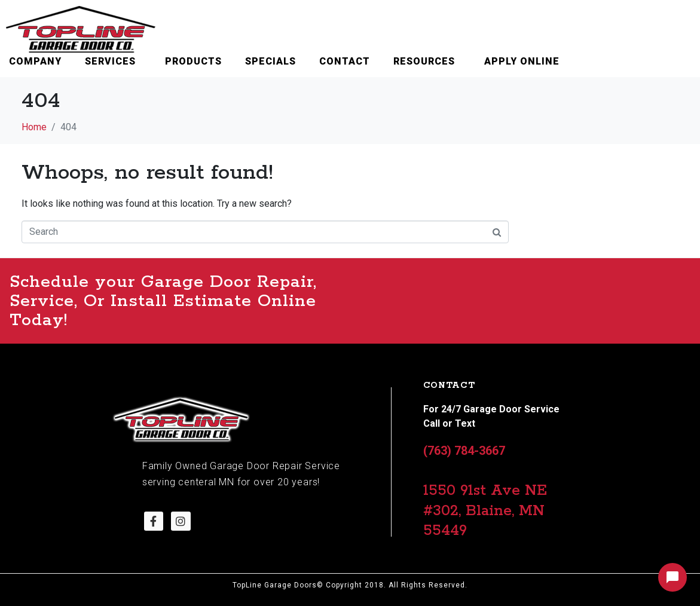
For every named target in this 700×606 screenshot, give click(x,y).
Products (193, 61)
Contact (345, 61)
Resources (424, 61)
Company (35, 61)
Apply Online (522, 61)
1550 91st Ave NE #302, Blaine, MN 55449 (485, 511)
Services (110, 61)
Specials (270, 61)
